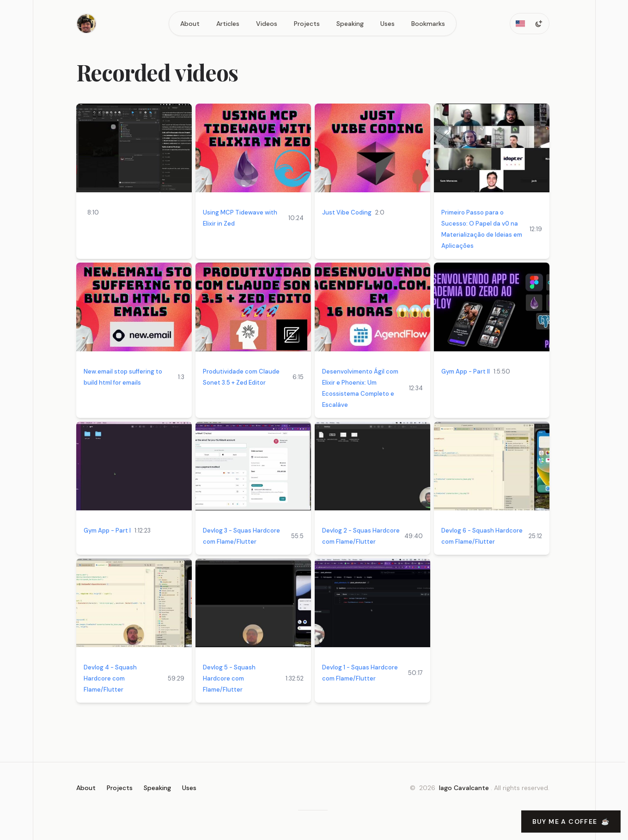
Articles (228, 24)
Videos (267, 24)
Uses (387, 24)
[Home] (86, 24)
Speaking (350, 24)
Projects (307, 24)
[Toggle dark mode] (539, 24)
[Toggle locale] (520, 24)
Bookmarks (428, 24)
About (190, 24)
